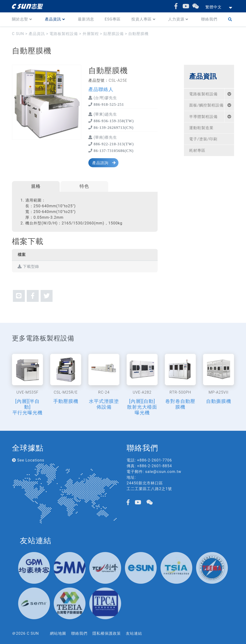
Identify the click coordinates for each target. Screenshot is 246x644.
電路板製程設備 (203, 94)
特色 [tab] (84, 186)
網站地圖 (58, 633)
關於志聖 (20, 19)
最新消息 (86, 19)
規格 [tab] (36, 186)
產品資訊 (53, 19)
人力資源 (176, 19)
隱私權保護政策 (107, 633)
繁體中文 (214, 7)
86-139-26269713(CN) (113, 127)
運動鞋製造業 (201, 128)
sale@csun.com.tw (163, 472)
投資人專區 (142, 19)
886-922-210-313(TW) (113, 144)
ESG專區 (113, 19)
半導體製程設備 (203, 117)
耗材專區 (197, 150)
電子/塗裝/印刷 (203, 139)
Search (231, 19)
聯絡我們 (209, 19)
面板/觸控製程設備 (206, 105)
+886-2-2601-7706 (155, 460)
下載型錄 (28, 266)
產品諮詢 (100, 163)
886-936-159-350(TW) (113, 121)
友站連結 (134, 633)
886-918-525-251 (108, 104)
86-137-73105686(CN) (113, 151)
